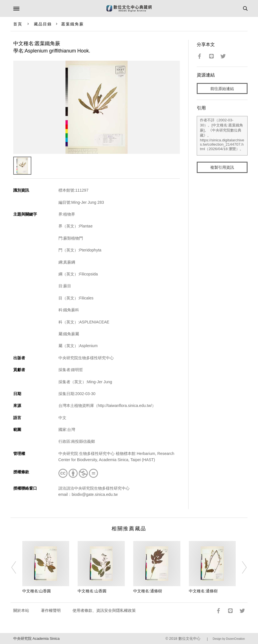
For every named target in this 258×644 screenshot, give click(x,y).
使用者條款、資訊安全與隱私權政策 (104, 610)
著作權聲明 (51, 610)
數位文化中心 (189, 638)
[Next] (240, 568)
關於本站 (21, 610)
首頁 (18, 24)
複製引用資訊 (222, 167)
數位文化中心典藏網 (129, 8)
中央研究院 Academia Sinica (36, 638)
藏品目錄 (43, 24)
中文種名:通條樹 (148, 591)
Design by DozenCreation (229, 639)
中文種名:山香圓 (37, 591)
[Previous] (18, 568)
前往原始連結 (222, 89)
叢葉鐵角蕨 (73, 24)
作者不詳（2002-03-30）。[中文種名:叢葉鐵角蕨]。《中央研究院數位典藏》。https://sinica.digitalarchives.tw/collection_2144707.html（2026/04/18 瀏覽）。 (222, 136)
